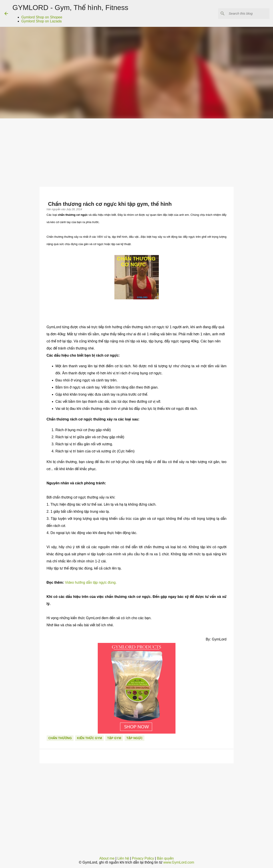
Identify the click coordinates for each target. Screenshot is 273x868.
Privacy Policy (143, 858)
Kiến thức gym (89, 738)
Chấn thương (60, 738)
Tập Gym (114, 738)
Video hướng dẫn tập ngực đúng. (91, 582)
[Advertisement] (137, 152)
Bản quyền (165, 858)
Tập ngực (135, 738)
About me (107, 858)
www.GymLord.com (179, 862)
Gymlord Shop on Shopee (42, 17)
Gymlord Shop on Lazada (41, 21)
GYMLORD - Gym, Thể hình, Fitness (70, 8)
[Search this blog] (246, 14)
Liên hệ (123, 858)
